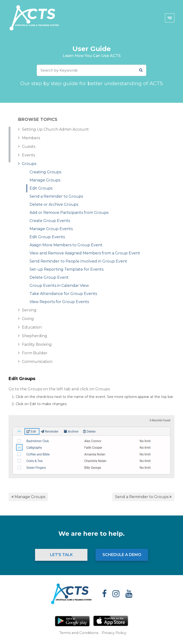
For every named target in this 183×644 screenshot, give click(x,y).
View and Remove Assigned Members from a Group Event (85, 253)
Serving (29, 310)
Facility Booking (37, 344)
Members (31, 138)
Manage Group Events (51, 229)
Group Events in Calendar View (59, 286)
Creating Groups (45, 172)
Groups (29, 164)
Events (28, 155)
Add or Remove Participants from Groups (69, 213)
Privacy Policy (114, 633)
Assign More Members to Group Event (66, 245)
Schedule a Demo (122, 555)
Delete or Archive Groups (54, 204)
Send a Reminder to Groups (56, 196)
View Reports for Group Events (59, 302)
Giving (28, 319)
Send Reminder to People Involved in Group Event (78, 261)
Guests (29, 147)
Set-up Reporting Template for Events (66, 269)
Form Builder (35, 353)
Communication (37, 362)
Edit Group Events (47, 237)
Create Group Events (50, 221)
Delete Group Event (49, 277)
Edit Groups (41, 188)
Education (32, 327)
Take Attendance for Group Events (63, 294)
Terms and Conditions (79, 633)
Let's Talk (61, 555)
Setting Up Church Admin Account (55, 129)
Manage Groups (45, 180)
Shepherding (35, 336)
